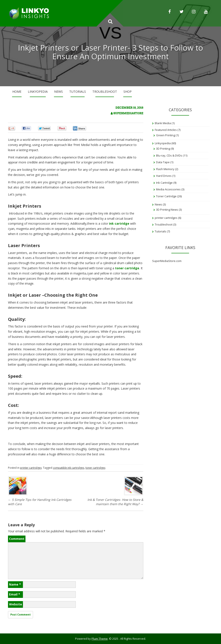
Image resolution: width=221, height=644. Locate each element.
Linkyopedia (38, 92)
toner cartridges (95, 468)
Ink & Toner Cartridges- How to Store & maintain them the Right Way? (115, 502)
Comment (17, 539)
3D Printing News (167, 210)
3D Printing (163, 149)
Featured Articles (166, 130)
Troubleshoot (105, 92)
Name (15, 584)
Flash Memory (165, 169)
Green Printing (166, 135)
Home (17, 92)
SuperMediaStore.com (167, 261)
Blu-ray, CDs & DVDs (169, 155)
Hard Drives (164, 176)
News (58, 92)
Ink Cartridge (164, 183)
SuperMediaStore (128, 113)
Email (15, 594)
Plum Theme (100, 639)
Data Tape (163, 162)
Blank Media (163, 123)
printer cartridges (31, 468)
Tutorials (78, 92)
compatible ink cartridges (69, 468)
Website (16, 604)
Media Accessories (168, 189)
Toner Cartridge (166, 196)
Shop (128, 92)
